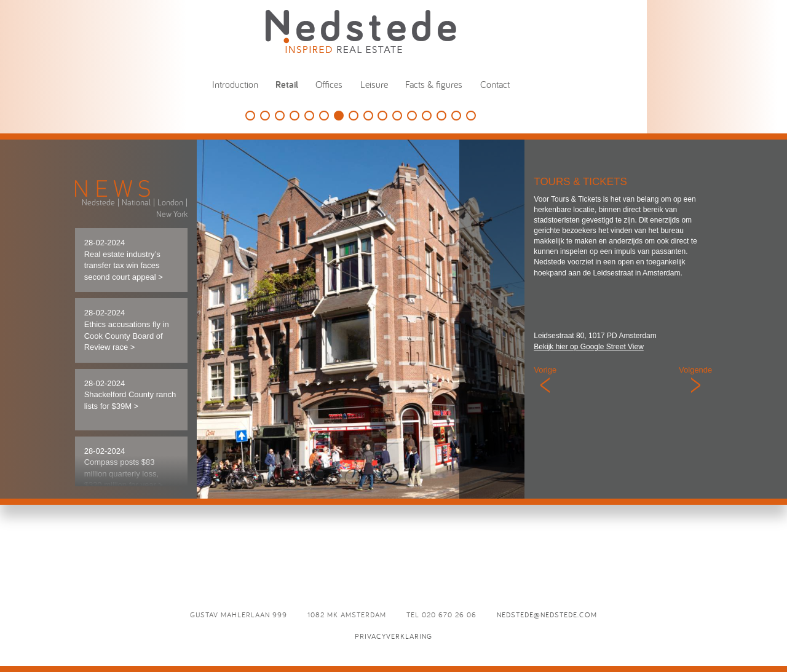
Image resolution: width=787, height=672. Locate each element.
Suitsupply (309, 116)
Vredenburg (441, 116)
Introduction (235, 84)
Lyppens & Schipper (354, 116)
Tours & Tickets (339, 116)
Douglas (280, 116)
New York (172, 214)
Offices (329, 84)
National (136, 202)
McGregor (456, 116)
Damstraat (368, 116)
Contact (495, 84)
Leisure (374, 84)
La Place (471, 116)
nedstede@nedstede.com (547, 615)
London (170, 202)
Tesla (295, 116)
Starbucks (382, 116)
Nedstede (98, 202)
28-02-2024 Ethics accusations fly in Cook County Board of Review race (127, 330)
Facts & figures (434, 84)
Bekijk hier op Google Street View (589, 347)
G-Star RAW (324, 116)
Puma (427, 116)
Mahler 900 (397, 116)
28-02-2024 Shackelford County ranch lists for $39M (130, 395)
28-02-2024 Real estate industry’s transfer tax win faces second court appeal (124, 260)
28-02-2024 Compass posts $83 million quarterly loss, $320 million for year (124, 468)
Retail (287, 85)
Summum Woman (412, 116)
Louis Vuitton (265, 116)
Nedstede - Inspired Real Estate (361, 31)
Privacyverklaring (393, 636)
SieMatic (250, 116)
